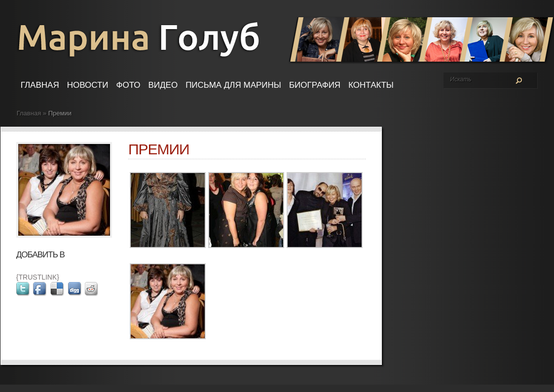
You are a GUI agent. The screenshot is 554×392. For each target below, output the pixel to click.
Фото (129, 85)
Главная (40, 85)
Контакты (371, 85)
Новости (88, 85)
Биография (315, 85)
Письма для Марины (233, 85)
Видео (163, 85)
